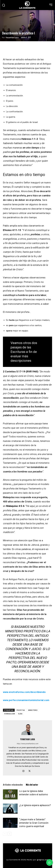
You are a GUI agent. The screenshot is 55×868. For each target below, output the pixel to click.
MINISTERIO (33, 710)
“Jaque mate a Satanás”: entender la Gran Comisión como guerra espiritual (34, 823)
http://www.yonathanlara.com (27, 744)
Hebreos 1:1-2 (30, 139)
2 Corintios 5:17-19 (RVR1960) (21, 371)
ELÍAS (20, 714)
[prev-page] (5, 834)
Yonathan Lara (12, 37)
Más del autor (32, 785)
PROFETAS (21, 710)
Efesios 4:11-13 (12, 230)
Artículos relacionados (13, 785)
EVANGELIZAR (10, 714)
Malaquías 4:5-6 (15, 506)
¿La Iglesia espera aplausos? (35, 805)
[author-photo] (28, 735)
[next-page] (9, 834)
